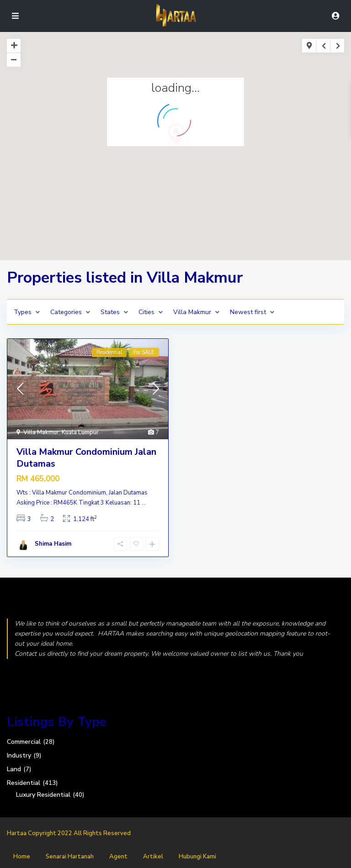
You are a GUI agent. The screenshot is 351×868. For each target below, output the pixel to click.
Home (22, 857)
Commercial (24, 742)
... (144, 503)
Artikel (153, 857)
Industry (19, 755)
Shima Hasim (53, 544)
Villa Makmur (41, 432)
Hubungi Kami (197, 857)
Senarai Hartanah (70, 857)
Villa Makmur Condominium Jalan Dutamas (86, 458)
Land (14, 769)
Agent (118, 857)
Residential (24, 783)
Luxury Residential (43, 795)
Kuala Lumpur (80, 432)
